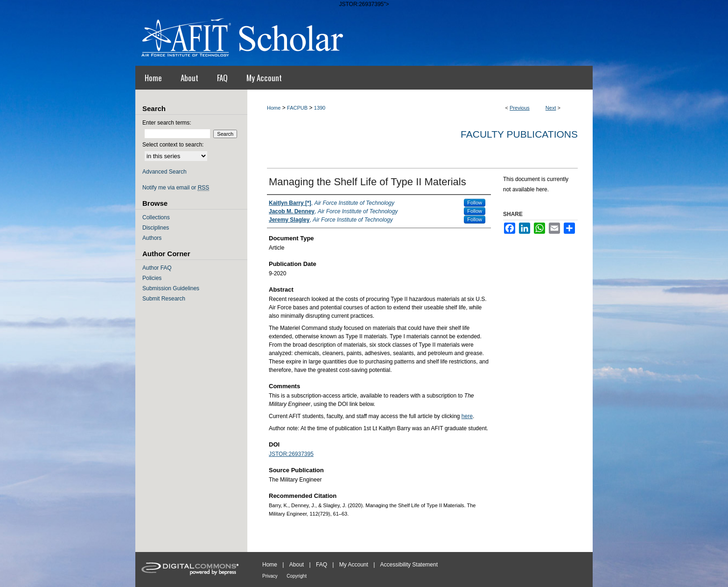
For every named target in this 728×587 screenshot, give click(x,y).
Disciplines (156, 228)
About (297, 565)
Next (551, 108)
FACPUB (297, 108)
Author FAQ (157, 268)
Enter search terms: (167, 123)
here (467, 416)
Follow (475, 203)
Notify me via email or (176, 188)
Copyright (297, 576)
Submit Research (164, 299)
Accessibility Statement (409, 565)
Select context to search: (173, 145)
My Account (354, 565)
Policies (152, 278)
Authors (152, 238)
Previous (520, 108)
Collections (156, 217)
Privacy (270, 576)
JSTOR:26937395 (291, 454)
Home (274, 108)
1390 (320, 108)
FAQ (322, 565)
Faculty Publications (519, 134)
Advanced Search (164, 172)
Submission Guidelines (171, 288)
